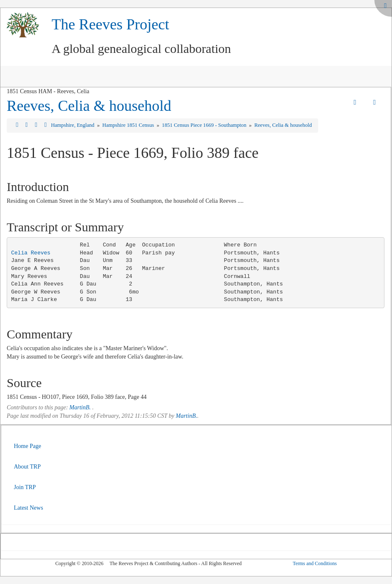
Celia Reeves (31, 253)
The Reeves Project (110, 24)
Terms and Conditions (315, 563)
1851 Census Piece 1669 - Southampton (205, 125)
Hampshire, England (73, 125)
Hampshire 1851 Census (129, 125)
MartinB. (80, 407)
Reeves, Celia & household (89, 106)
